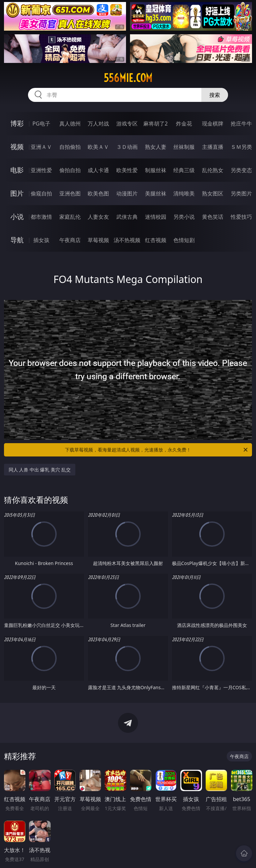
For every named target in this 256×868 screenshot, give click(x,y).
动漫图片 (127, 193)
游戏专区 (127, 124)
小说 (17, 217)
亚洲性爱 (41, 170)
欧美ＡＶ (98, 147)
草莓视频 (98, 240)
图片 (17, 193)
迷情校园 (156, 217)
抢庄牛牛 (241, 124)
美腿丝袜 (156, 193)
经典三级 (184, 170)
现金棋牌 (213, 124)
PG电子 (41, 124)
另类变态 (241, 170)
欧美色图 (98, 193)
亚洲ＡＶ (41, 147)
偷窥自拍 (41, 193)
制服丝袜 (156, 170)
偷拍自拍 (70, 170)
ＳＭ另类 (241, 147)
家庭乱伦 (70, 217)
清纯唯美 (184, 193)
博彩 (17, 123)
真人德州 (70, 124)
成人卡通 (98, 170)
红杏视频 (156, 240)
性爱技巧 (241, 217)
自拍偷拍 (70, 147)
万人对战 (98, 124)
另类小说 (184, 217)
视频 (17, 147)
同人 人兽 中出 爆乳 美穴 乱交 (40, 470)
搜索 (215, 95)
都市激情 (41, 217)
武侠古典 (127, 217)
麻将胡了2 (155, 124)
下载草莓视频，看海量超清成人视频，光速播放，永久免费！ (157, 450)
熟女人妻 (156, 147)
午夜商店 (70, 240)
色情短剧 (184, 240)
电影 (17, 170)
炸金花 (184, 124)
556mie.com (128, 78)
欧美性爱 (127, 170)
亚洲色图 (70, 193)
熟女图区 (213, 193)
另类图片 (241, 193)
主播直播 (213, 147)
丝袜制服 (184, 147)
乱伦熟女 (213, 170)
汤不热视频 (127, 240)
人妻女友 (98, 217)
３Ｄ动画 (127, 147)
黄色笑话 (213, 217)
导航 (17, 240)
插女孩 (41, 240)
